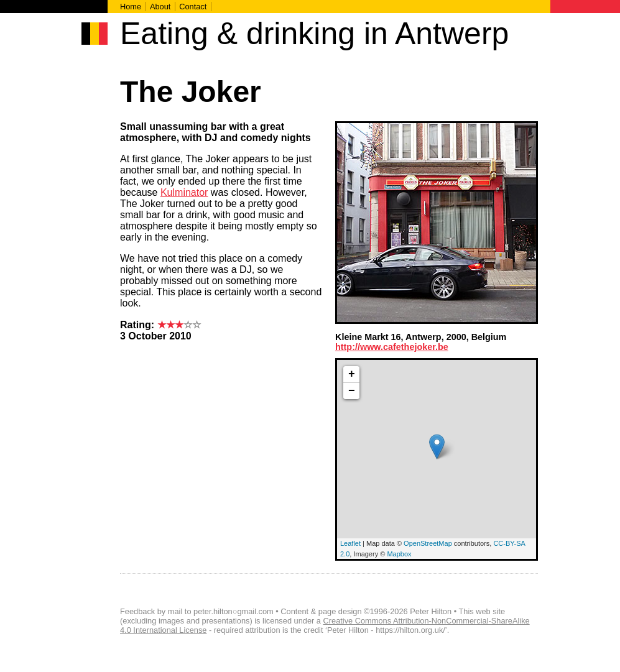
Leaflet (350, 543)
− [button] (352, 391)
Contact (193, 7)
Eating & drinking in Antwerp (314, 34)
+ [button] (352, 374)
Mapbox (399, 554)
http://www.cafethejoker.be (392, 347)
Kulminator (184, 192)
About (160, 7)
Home (131, 7)
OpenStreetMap (428, 543)
